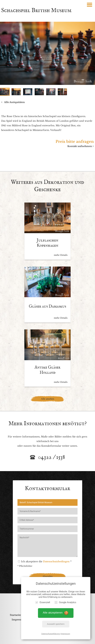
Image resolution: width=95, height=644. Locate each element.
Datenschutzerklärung (51, 634)
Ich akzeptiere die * (45, 561)
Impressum (65, 634)
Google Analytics (65, 602)
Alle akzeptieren (56, 613)
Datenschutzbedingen (56, 561)
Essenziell (43, 602)
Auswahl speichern (56, 624)
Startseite (15, 615)
